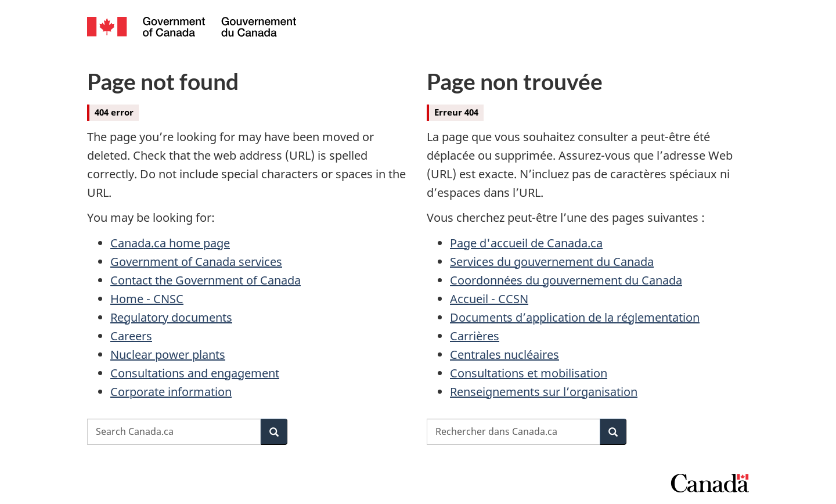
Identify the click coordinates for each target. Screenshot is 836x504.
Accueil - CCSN (489, 299)
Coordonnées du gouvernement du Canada (566, 280)
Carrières (475, 336)
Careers (131, 336)
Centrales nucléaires (505, 354)
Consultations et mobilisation (529, 373)
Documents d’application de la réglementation (575, 317)
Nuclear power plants (168, 354)
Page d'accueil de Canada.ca (526, 243)
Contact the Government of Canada (206, 280)
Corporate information (171, 392)
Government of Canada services (196, 262)
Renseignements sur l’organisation (544, 392)
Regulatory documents (171, 317)
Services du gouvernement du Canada (552, 262)
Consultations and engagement (195, 373)
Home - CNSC (147, 299)
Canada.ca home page (170, 243)
